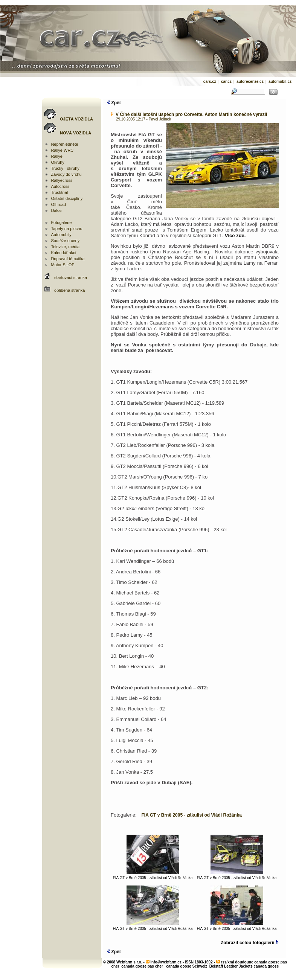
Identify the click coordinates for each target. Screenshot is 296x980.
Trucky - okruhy (65, 168)
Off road (58, 204)
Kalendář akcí (63, 253)
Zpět (114, 103)
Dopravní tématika (68, 259)
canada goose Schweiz (187, 966)
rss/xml (227, 962)
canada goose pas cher (142, 966)
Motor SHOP (63, 265)
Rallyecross (62, 180)
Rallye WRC (62, 150)
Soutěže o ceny (65, 241)
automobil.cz (280, 82)
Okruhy (57, 162)
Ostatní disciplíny (67, 198)
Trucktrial (59, 192)
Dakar (56, 210)
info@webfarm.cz (166, 962)
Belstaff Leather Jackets (231, 966)
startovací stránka (71, 277)
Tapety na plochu (66, 229)
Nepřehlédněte (64, 144)
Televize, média (65, 247)
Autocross (60, 186)
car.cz (226, 82)
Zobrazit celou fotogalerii (250, 943)
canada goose (266, 966)
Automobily (61, 235)
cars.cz (210, 82)
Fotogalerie (61, 223)
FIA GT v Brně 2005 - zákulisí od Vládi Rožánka (153, 876)
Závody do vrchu (66, 174)
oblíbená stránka (69, 290)
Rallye (57, 156)
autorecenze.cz (250, 82)
